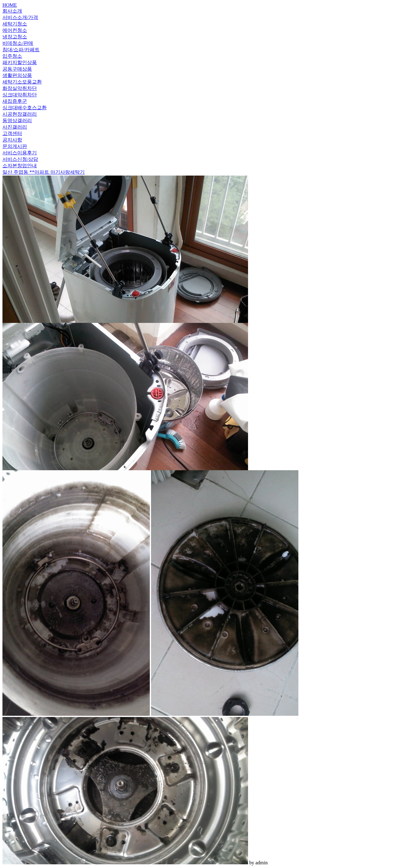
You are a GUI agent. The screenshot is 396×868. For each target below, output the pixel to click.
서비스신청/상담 (20, 159)
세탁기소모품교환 (22, 82)
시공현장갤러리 (20, 114)
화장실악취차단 (20, 88)
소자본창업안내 (20, 166)
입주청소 (12, 56)
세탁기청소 (15, 24)
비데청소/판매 (18, 43)
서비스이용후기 (20, 153)
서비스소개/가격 (20, 17)
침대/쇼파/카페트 (21, 50)
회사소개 (12, 11)
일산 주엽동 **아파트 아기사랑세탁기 (44, 172)
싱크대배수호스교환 (25, 108)
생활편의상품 (17, 75)
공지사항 (12, 140)
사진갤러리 (15, 127)
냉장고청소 (15, 37)
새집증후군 (15, 101)
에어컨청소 (15, 30)
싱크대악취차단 (20, 95)
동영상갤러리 (17, 120)
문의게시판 (15, 146)
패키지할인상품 (20, 62)
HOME (10, 5)
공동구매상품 (17, 69)
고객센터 (12, 133)
